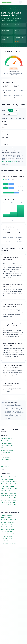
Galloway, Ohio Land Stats (7, 527)
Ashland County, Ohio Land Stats (9, 481)
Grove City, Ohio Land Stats (8, 529)
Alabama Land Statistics (7, 438)
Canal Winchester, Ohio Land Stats (9, 520)
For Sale (16, 110)
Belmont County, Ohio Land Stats (9, 491)
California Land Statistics (7, 448)
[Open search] (20, 2)
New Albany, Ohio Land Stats (8, 541)
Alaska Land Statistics (6, 441)
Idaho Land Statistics (6, 464)
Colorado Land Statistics (7, 450)
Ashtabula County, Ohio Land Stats (9, 484)
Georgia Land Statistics (7, 459)
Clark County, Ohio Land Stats (8, 502)
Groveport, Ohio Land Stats (8, 531)
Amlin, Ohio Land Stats (6, 515)
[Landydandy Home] (7, 2)
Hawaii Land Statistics (6, 462)
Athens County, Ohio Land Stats (9, 486)
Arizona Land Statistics (7, 443)
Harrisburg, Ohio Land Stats (8, 534)
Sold (11, 110)
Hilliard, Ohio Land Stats (7, 536)
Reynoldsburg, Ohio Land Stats (9, 543)
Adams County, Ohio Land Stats (9, 477)
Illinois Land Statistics (6, 466)
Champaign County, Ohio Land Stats (10, 500)
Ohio (7, 9)
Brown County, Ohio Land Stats (9, 493)
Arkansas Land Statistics (7, 445)
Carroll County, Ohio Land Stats (9, 498)
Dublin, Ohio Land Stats (7, 524)
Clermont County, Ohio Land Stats (9, 505)
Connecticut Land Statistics (8, 452)
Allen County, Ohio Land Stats (8, 479)
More (3, 470)
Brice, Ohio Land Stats (6, 518)
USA (2, 9)
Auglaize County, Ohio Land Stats (9, 488)
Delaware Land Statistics (7, 455)
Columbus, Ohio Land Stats (8, 522)
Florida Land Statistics (6, 457)
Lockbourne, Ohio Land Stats (8, 538)
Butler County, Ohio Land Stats (8, 495)
